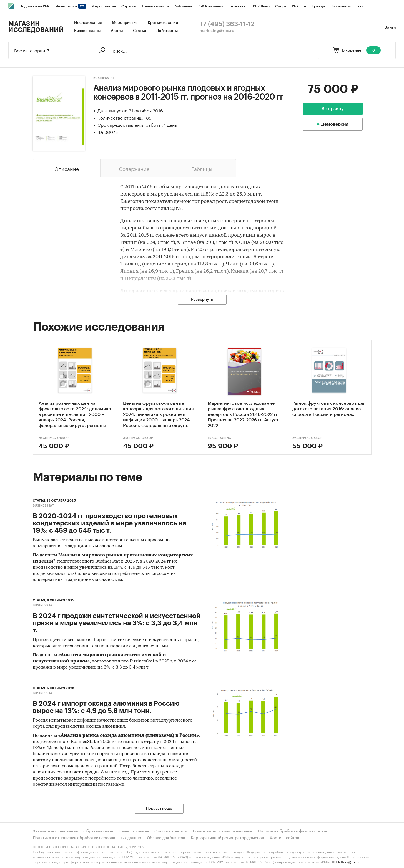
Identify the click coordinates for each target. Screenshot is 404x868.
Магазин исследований (36, 27)
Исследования (88, 23)
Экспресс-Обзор (54, 438)
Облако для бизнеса (166, 838)
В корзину (333, 109)
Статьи (140, 31)
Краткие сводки (163, 23)
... (360, 5)
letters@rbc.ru (350, 861)
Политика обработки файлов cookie (293, 831)
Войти (390, 27)
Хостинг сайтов (284, 838)
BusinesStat (104, 78)
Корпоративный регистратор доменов (227, 838)
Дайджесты (167, 31)
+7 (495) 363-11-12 (227, 24)
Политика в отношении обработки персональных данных (87, 838)
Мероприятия (125, 23)
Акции (117, 31)
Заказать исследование (55, 831)
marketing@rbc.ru (217, 31)
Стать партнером (171, 831)
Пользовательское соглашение (223, 831)
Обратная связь (98, 831)
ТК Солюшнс (219, 438)
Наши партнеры (134, 831)
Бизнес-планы (87, 31)
